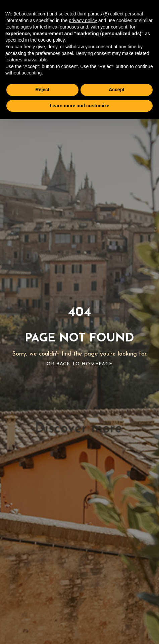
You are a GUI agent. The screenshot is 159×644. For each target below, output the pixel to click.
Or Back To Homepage (79, 364)
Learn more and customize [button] (79, 106)
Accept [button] (117, 90)
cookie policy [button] (51, 40)
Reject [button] (42, 90)
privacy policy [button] (83, 20)
